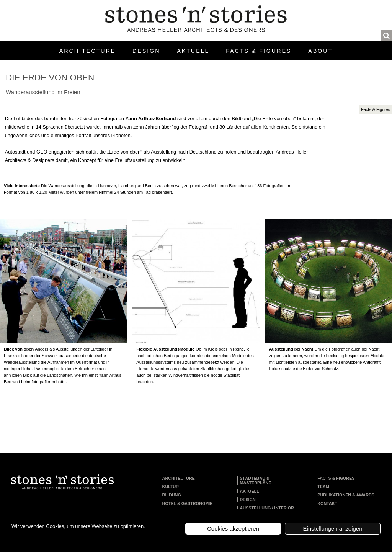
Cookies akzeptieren (233, 528)
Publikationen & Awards (346, 495)
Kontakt (327, 503)
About (320, 51)
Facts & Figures (259, 51)
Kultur (171, 487)
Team (323, 487)
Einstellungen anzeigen (332, 528)
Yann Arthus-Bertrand (150, 118)
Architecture (87, 51)
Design (146, 51)
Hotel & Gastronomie (188, 503)
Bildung (172, 495)
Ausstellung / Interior (267, 508)
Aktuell (193, 51)
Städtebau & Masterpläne (255, 480)
